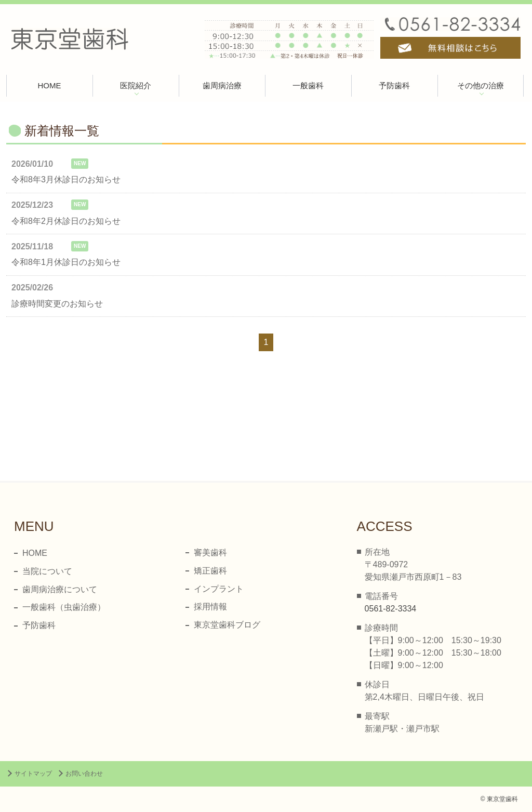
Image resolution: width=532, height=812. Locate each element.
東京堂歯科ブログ (227, 625)
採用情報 (210, 607)
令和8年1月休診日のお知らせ (66, 262)
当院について (47, 571)
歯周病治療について (60, 589)
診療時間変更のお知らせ (57, 304)
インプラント (219, 589)
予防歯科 (394, 85)
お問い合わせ (84, 774)
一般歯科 (308, 85)
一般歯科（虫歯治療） (64, 607)
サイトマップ (33, 774)
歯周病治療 (222, 85)
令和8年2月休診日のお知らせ (66, 221)
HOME (50, 85)
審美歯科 (210, 553)
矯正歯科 (210, 571)
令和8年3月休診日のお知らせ (66, 179)
